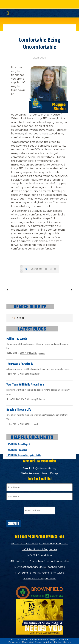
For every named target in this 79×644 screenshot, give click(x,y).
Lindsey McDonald (37, 399)
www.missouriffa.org (45, 473)
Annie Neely (35, 374)
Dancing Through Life (19, 410)
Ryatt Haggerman (38, 354)
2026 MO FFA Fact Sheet (17, 450)
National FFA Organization (39, 579)
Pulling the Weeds (17, 339)
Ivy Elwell (34, 424)
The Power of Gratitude (20, 364)
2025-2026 (25, 354)
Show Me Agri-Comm (59, 642)
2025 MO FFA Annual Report (18, 444)
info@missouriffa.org (44, 468)
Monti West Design (32, 642)
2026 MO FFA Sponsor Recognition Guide (24, 455)
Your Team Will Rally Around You (25, 385)
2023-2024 (39, 58)
